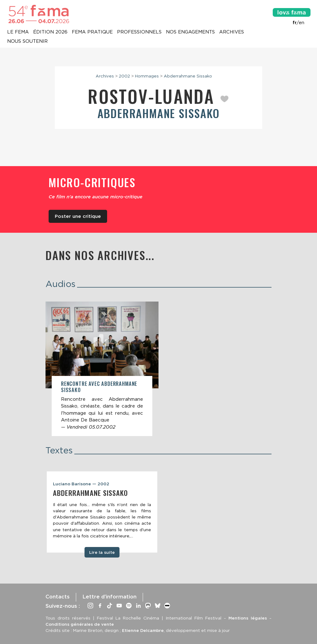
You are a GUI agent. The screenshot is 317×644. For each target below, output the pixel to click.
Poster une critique (78, 216)
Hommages (147, 76)
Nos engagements (190, 32)
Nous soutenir (27, 42)
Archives (232, 32)
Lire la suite (102, 552)
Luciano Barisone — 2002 (81, 484)
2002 (124, 76)
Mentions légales (248, 618)
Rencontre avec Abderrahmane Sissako (99, 387)
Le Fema (18, 32)
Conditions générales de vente (80, 624)
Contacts (58, 597)
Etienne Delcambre (143, 630)
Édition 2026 (50, 32)
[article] (102, 369)
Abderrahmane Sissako (188, 76)
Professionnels (139, 32)
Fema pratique (92, 32)
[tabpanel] (102, 512)
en (302, 23)
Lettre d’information (109, 597)
